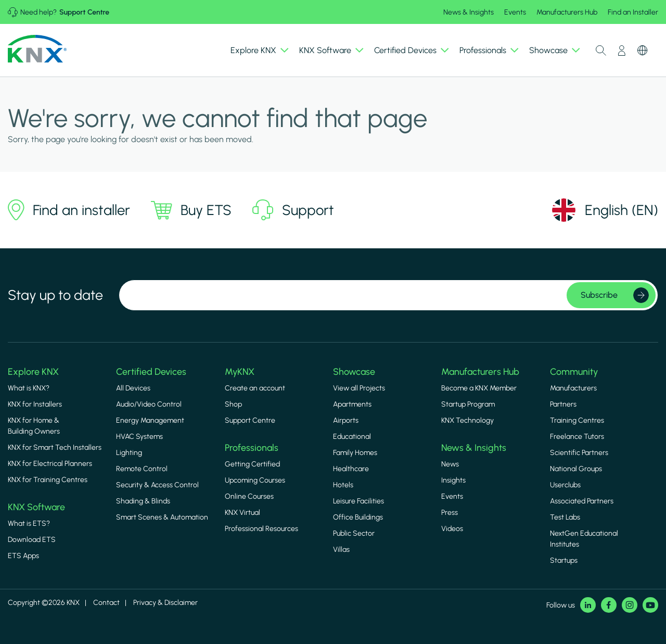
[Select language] (605, 210)
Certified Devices (151, 371)
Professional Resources (261, 529)
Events (515, 12)
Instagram (630, 605)
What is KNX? (29, 388)
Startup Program (468, 404)
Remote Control (142, 469)
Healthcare (351, 469)
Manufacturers (573, 388)
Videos (452, 529)
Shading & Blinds (143, 501)
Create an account (255, 388)
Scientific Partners (579, 453)
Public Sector (354, 533)
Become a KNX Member (479, 388)
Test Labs (565, 517)
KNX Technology (468, 420)
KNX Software (36, 507)
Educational (352, 437)
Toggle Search (601, 50)
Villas (341, 550)
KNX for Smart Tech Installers (55, 447)
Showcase (354, 371)
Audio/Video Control (149, 404)
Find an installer (69, 210)
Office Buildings (358, 517)
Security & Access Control (157, 485)
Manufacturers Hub (567, 12)
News (450, 464)
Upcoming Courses (255, 480)
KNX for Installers (35, 404)
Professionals (252, 447)
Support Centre (84, 12)
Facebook (609, 605)
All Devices (133, 388)
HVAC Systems (139, 437)
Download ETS (32, 540)
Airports (346, 420)
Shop (233, 404)
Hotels (343, 485)
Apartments (352, 404)
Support (293, 210)
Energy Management (150, 420)
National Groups (576, 469)
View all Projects (359, 388)
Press (450, 513)
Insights (453, 480)
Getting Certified (252, 464)
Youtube (650, 605)
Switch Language (643, 50)
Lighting (129, 453)
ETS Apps (23, 556)
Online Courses (249, 496)
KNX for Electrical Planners (50, 464)
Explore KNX (33, 371)
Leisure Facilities (358, 501)
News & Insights (469, 12)
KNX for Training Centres (48, 480)
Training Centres (577, 420)
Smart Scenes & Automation (162, 517)
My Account (622, 50)
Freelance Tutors (577, 437)
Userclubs (565, 485)
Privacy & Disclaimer (165, 603)
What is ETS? (29, 523)
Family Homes (355, 453)
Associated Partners (582, 501)
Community (574, 371)
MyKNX (240, 371)
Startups (564, 560)
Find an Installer (633, 12)
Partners (563, 404)
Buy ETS (191, 210)
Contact (106, 603)
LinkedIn (588, 605)
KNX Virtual (242, 513)
